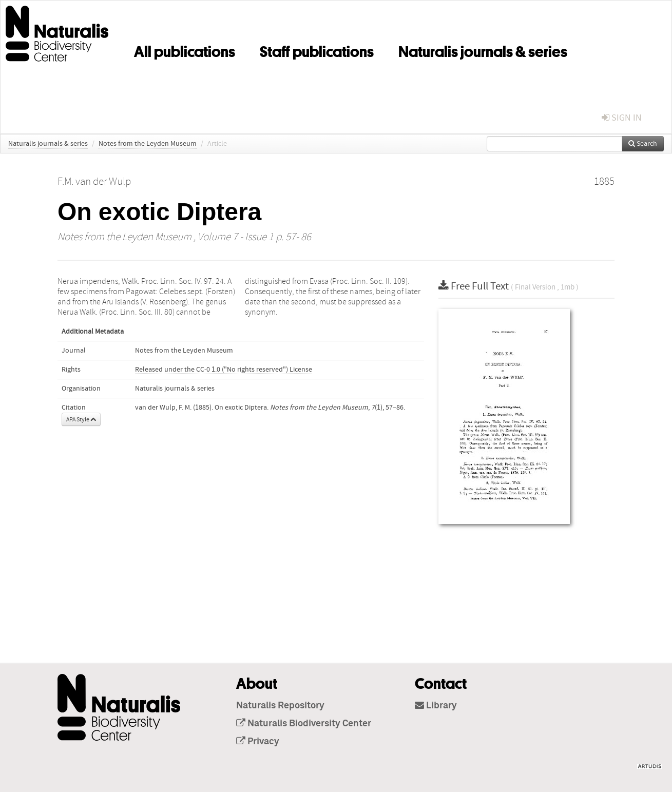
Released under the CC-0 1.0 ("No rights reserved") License (224, 370)
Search (643, 144)
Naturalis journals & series (483, 50)
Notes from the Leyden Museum (148, 144)
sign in (622, 118)
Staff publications (317, 50)
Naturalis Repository (280, 706)
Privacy (258, 742)
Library (436, 706)
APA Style (81, 419)
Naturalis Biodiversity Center (304, 724)
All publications (185, 50)
